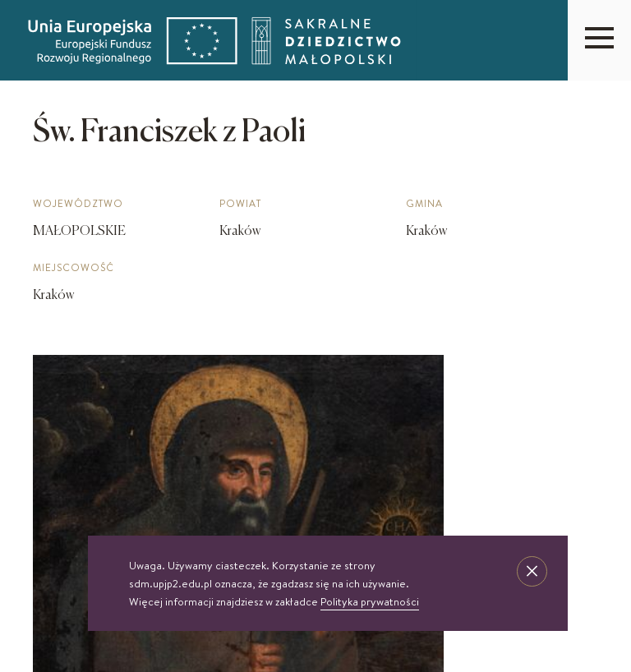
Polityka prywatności (370, 601)
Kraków (53, 296)
